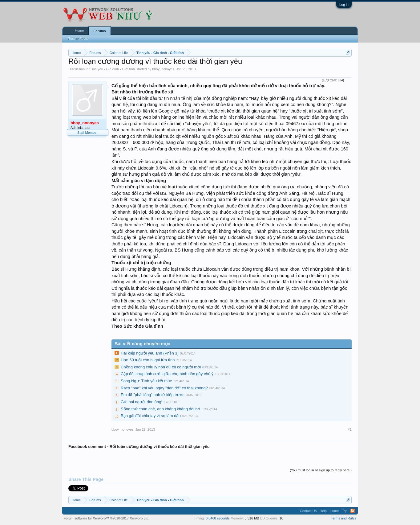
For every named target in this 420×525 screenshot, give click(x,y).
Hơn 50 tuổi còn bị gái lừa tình (148, 360)
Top (345, 511)
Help (323, 511)
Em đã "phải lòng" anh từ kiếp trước (153, 395)
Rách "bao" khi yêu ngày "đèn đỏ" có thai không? (164, 388)
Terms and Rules (343, 518)
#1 (350, 429)
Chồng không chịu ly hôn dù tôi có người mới (161, 367)
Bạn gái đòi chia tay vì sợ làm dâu (151, 416)
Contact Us (308, 511)
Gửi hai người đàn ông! (141, 402)
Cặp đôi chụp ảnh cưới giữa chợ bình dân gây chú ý (167, 374)
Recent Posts (78, 39)
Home (79, 31)
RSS (353, 511)
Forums (99, 31)
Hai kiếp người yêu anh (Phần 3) (150, 353)
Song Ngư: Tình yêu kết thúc (146, 381)
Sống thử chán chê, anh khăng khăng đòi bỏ (160, 409)
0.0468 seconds (218, 518)
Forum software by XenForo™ (107, 518)
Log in (344, 5)
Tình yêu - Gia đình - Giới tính (112, 69)
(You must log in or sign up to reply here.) (321, 470)
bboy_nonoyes (163, 69)
